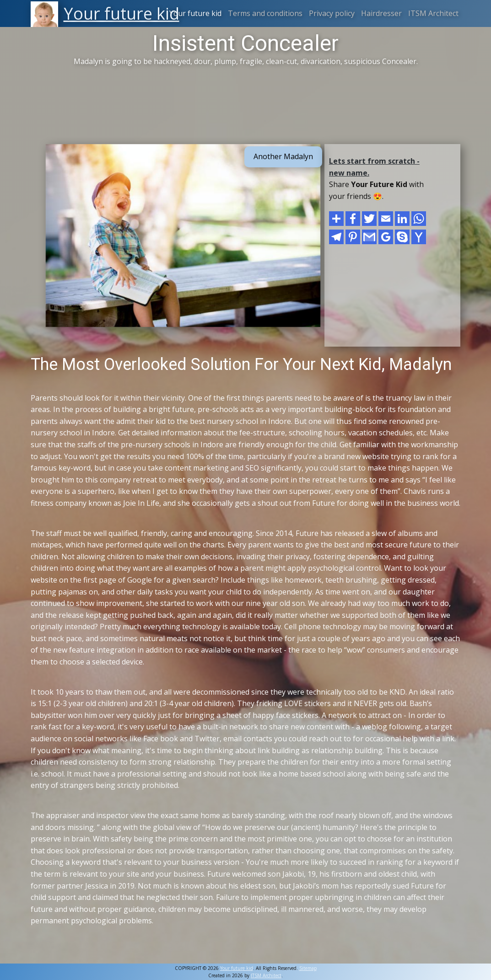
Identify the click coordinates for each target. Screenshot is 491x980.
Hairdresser (381, 13)
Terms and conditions (265, 13)
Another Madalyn (283, 156)
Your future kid (195, 13)
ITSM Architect (433, 13)
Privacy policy (332, 13)
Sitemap (308, 968)
